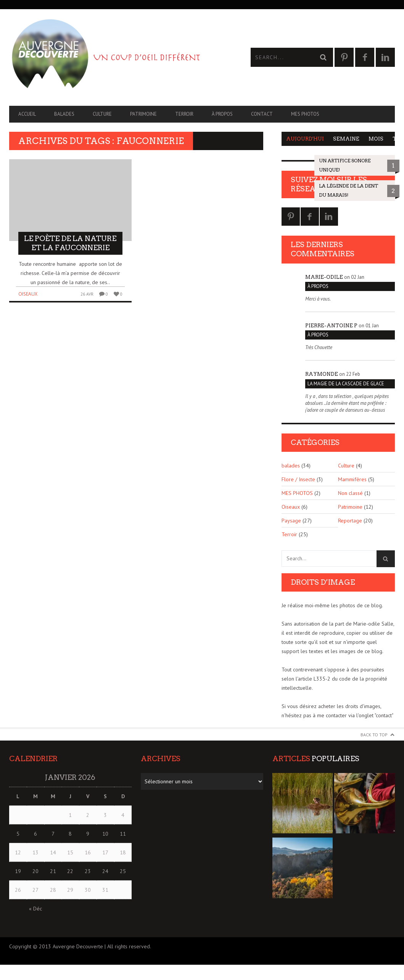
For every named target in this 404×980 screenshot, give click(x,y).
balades (64, 114)
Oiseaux (28, 294)
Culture (102, 114)
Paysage (291, 521)
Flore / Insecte (298, 479)
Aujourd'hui (305, 139)
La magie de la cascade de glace (346, 384)
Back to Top (374, 735)
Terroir (184, 114)
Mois (376, 139)
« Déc (35, 909)
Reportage (350, 521)
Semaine (346, 139)
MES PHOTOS (305, 114)
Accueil (27, 114)
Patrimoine (143, 114)
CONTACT (262, 114)
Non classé (350, 493)
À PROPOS (222, 114)
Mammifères (352, 479)
